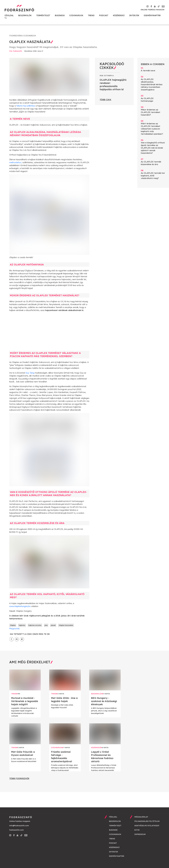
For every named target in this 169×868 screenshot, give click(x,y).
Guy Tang (30, 373)
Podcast (104, 15)
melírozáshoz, (16, 162)
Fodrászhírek (16, 36)
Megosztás (14, 628)
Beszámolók (25, 15)
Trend (91, 15)
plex (46, 625)
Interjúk (134, 15)
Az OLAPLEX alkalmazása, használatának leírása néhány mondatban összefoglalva (153, 83)
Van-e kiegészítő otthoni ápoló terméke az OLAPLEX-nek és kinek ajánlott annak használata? (153, 146)
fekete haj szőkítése (26, 106)
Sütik (137, 830)
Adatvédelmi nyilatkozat (147, 826)
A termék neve (153, 69)
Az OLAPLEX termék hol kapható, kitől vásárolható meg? (153, 174)
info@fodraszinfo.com (19, 826)
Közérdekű (119, 15)
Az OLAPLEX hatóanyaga (153, 98)
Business (60, 15)
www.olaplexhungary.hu (20, 606)
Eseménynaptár (152, 15)
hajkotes (22, 625)
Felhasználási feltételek (147, 821)
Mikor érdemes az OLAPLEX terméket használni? (153, 111)
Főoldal (9, 15)
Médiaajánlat (141, 817)
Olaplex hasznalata (66, 625)
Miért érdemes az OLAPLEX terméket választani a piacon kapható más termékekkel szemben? (153, 127)
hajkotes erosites (35, 625)
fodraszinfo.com (16, 830)
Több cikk (105, 100)
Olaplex (13, 625)
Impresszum (140, 834)
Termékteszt (43, 15)
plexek (53, 625)
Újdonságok (76, 15)
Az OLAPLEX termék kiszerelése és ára (153, 162)
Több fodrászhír (19, 778)
